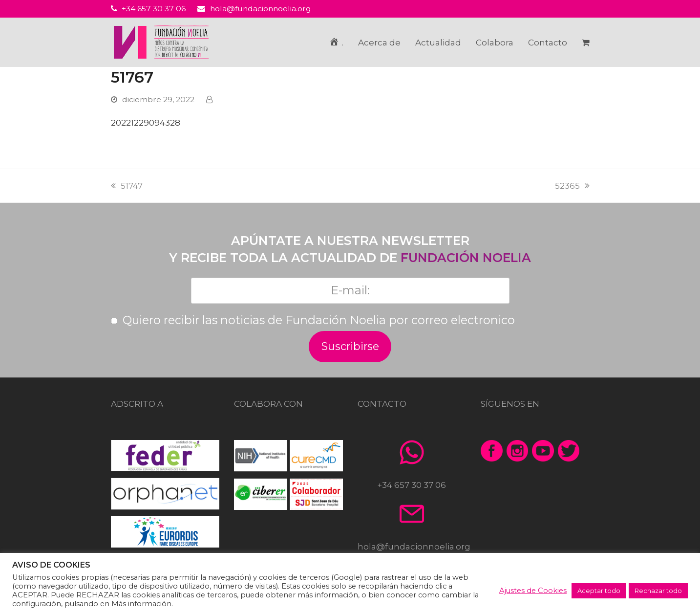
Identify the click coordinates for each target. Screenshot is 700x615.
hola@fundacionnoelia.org (261, 9)
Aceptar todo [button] (599, 591)
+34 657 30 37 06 (154, 9)
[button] (586, 43)
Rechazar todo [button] (658, 591)
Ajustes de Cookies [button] (533, 591)
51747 (127, 186)
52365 (572, 186)
